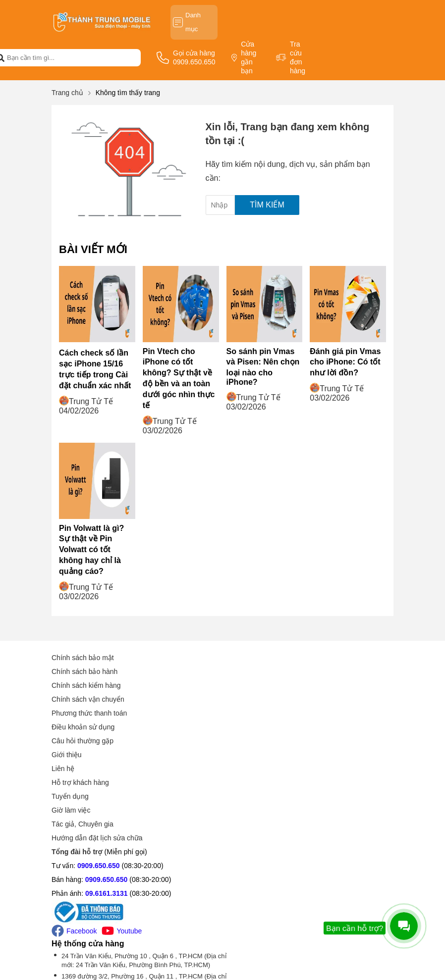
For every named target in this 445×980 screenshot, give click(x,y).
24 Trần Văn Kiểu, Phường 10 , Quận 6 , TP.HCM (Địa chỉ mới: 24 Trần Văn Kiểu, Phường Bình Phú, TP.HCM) (312, 774)
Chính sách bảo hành (84, 671)
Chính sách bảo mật (83, 658)
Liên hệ (241, 671)
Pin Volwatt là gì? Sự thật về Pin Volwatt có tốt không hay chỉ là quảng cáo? (91, 550)
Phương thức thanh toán (89, 713)
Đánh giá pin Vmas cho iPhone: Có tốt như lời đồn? (345, 362)
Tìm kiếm (267, 205)
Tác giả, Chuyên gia (261, 727)
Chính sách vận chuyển (88, 699)
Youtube (122, 834)
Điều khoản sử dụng (83, 727)
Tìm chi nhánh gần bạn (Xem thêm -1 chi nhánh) (299, 881)
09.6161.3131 (107, 796)
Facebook (74, 834)
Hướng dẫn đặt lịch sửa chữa (276, 741)
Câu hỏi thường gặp (83, 741)
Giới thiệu (245, 658)
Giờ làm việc (249, 713)
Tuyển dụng (249, 699)
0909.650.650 (99, 769)
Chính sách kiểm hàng (86, 685)
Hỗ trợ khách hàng (259, 685)
